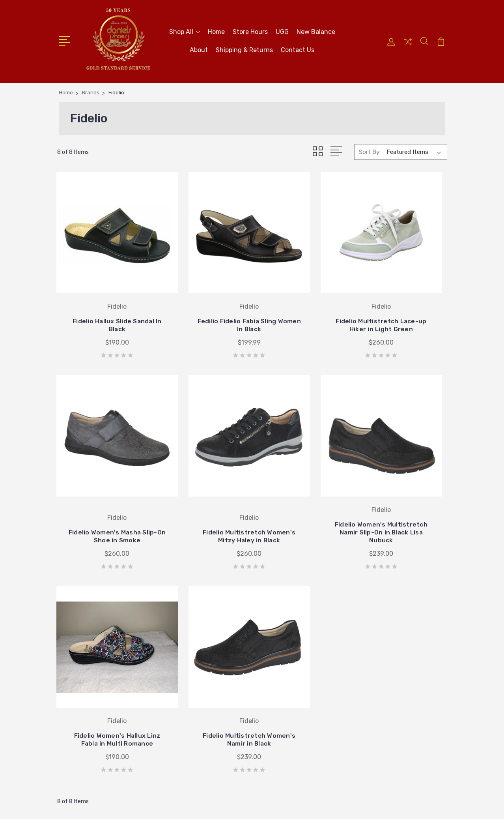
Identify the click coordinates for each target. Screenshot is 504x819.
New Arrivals (377, 612)
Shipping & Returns (244, 49)
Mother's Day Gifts (386, 624)
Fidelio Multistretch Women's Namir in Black (403, 481)
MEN (367, 683)
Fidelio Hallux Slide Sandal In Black (101, 298)
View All (273, 683)
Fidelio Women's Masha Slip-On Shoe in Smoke (403, 294)
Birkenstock (278, 648)
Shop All (185, 31)
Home (216, 31)
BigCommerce (172, 805)
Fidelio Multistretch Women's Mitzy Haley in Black (102, 481)
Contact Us (298, 49)
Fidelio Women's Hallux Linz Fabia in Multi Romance (302, 481)
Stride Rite (276, 660)
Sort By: (370, 150)
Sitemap (209, 805)
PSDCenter (431, 805)
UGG (282, 31)
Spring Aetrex (379, 636)
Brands (370, 648)
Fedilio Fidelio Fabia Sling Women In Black (202, 298)
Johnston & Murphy (289, 636)
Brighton (274, 612)
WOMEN (371, 671)
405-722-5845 (91, 610)
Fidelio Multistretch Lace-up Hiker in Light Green (302, 294)
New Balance (316, 31)
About (199, 49)
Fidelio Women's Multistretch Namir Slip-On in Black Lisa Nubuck (202, 477)
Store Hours (250, 31)
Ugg (268, 671)
